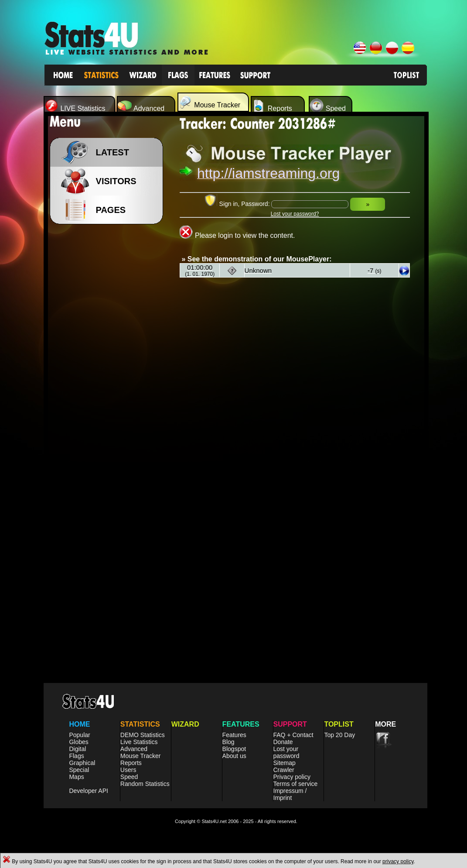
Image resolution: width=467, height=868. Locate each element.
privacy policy (398, 861)
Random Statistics (145, 784)
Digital (77, 749)
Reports (131, 763)
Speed (129, 777)
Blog (228, 742)
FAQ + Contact (293, 735)
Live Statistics (139, 742)
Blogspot (234, 749)
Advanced (134, 749)
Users (128, 770)
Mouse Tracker (141, 756)
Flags (76, 756)
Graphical (82, 763)
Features (234, 735)
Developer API (89, 791)
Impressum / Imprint (290, 794)
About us (234, 756)
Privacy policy (292, 777)
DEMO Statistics (143, 735)
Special (79, 770)
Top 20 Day (339, 735)
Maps (76, 777)
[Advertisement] (109, 367)
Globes (78, 742)
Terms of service (296, 784)
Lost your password (286, 752)
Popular (79, 735)
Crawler (284, 770)
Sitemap (285, 763)
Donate (283, 742)
